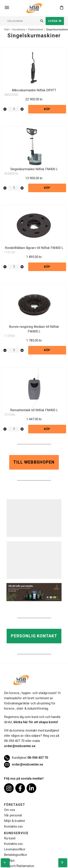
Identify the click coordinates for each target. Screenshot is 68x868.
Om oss (10, 810)
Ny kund (10, 838)
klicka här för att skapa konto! (36, 722)
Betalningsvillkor (16, 855)
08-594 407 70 (26, 758)
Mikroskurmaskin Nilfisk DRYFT (34, 90)
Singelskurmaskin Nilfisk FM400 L (34, 169)
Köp (47, 109)
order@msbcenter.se (20, 746)
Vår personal (13, 815)
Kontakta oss (13, 827)
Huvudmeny (19, 30)
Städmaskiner (36, 30)
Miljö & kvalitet (15, 821)
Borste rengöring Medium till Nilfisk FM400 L (34, 329)
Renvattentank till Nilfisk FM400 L (34, 410)
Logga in (55, 21)
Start (7, 30)
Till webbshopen (34, 462)
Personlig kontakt (34, 636)
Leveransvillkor (15, 849)
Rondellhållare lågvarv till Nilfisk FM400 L (34, 248)
